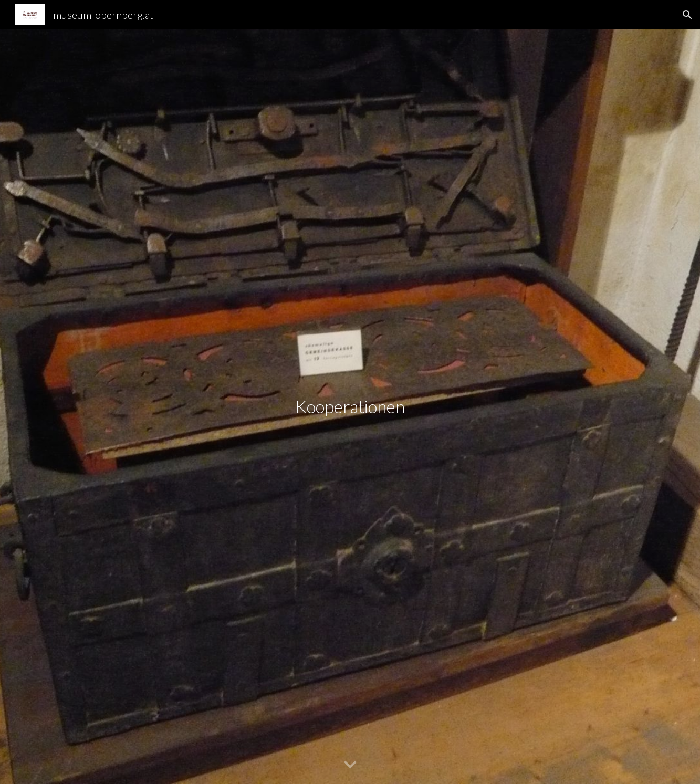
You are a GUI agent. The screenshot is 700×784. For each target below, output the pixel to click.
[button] (687, 15)
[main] (350, 407)
